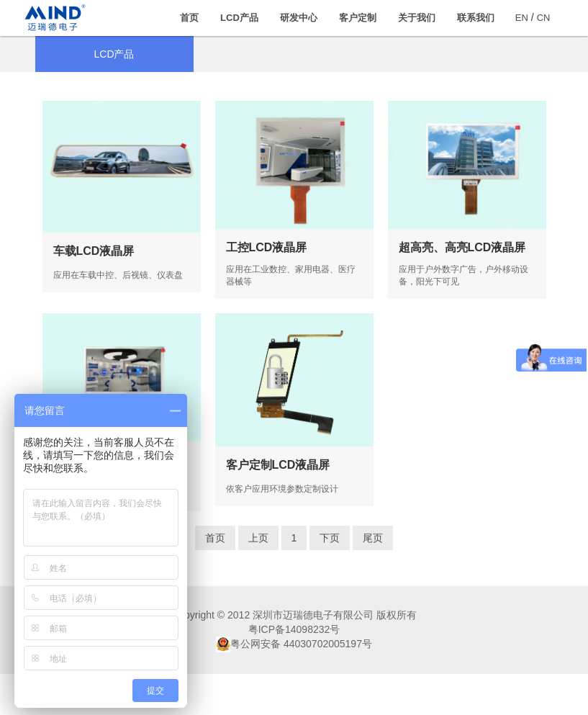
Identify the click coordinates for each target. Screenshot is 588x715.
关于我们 (417, 18)
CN (544, 18)
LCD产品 (239, 18)
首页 (189, 18)
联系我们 (476, 18)
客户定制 (358, 18)
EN (522, 18)
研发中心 (299, 18)
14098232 (307, 670)
